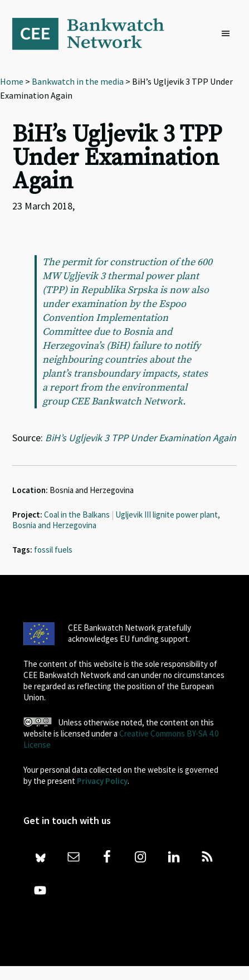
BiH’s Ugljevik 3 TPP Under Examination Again (141, 438)
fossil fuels (53, 550)
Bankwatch (96, 33)
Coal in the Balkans (77, 515)
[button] (228, 34)
